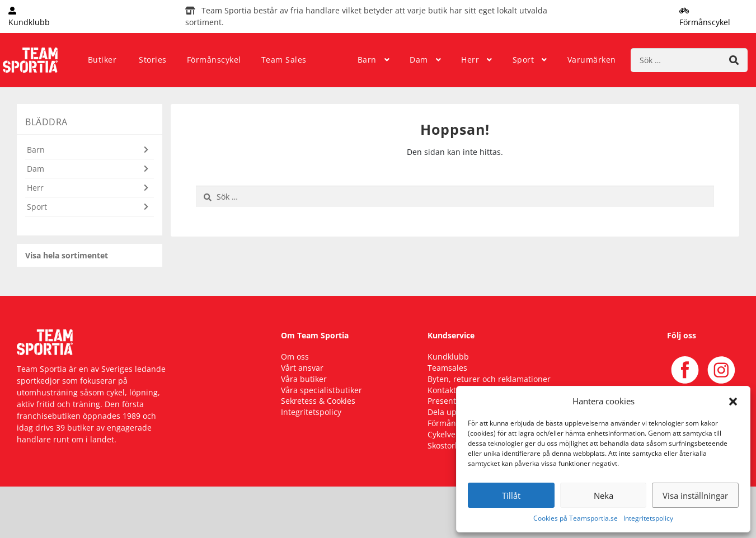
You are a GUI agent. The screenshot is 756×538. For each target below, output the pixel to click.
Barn (367, 60)
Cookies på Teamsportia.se (576, 518)
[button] (733, 401)
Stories (153, 60)
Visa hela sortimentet (67, 255)
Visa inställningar (695, 495)
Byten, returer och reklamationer (489, 379)
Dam (419, 60)
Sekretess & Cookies (318, 401)
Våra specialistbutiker (321, 390)
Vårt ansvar (302, 368)
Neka (604, 495)
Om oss (295, 357)
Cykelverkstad (453, 434)
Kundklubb (448, 357)
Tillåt (511, 495)
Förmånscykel (214, 60)
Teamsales (447, 368)
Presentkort (449, 401)
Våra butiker (304, 379)
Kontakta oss (451, 390)
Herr (470, 60)
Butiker (102, 60)
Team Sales (284, 60)
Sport (523, 60)
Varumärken (592, 60)
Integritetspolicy (648, 518)
